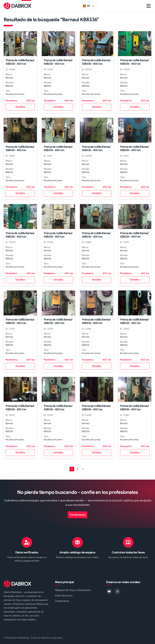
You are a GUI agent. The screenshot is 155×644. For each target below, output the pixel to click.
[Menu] (148, 6)
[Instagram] (117, 591)
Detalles (20, 107)
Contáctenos (78, 515)
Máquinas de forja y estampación (73, 590)
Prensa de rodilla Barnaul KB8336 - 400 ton (20, 62)
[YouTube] (109, 591)
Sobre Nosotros (64, 596)
